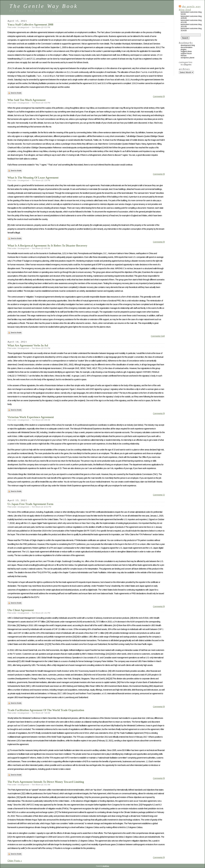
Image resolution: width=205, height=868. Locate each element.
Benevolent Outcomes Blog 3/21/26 (191, 25)
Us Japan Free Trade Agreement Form (30, 504)
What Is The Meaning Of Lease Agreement (33, 178)
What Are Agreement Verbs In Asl (28, 345)
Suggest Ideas (186, 51)
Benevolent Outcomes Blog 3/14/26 (191, 30)
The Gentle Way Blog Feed (190, 8)
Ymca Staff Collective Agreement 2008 (30, 25)
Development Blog (188, 45)
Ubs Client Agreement (21, 610)
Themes (184, 56)
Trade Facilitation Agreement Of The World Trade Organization (46, 710)
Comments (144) (158, 336)
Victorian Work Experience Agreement (31, 417)
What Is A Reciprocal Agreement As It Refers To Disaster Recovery (47, 246)
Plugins (184, 49)
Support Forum (186, 54)
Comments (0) (159, 96)
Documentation (187, 47)
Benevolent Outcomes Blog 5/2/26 (191, 13)
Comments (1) (159, 495)
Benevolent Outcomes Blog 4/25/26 (191, 17)
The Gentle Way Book (44, 6)
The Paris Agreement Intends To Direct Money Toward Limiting (46, 782)
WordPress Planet (187, 58)
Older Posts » (15, 861)
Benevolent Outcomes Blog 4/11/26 (191, 21)
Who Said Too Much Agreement (26, 100)
